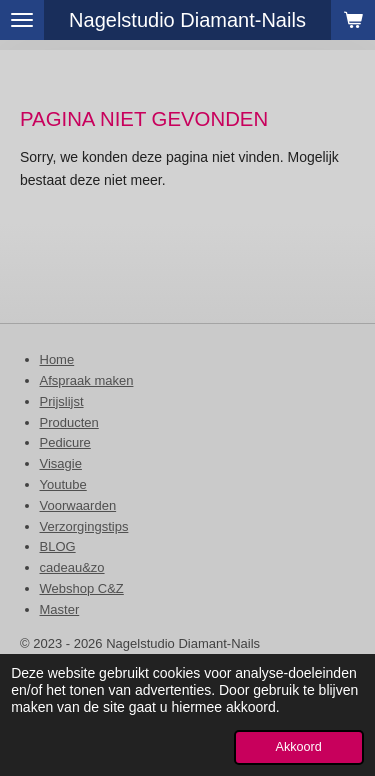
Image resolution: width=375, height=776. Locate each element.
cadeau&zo (72, 567)
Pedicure (65, 442)
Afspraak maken (87, 380)
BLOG (58, 546)
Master (60, 609)
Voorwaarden (78, 505)
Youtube (63, 484)
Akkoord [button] (299, 747)
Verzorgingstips (84, 526)
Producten (69, 422)
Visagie (61, 463)
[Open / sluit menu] (22, 20)
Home (57, 359)
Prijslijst (62, 401)
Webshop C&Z (82, 588)
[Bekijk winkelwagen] (353, 20)
